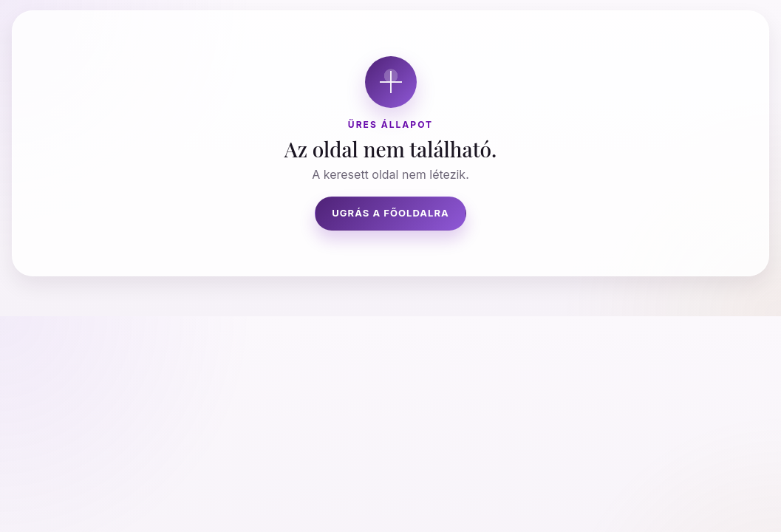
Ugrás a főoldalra (390, 213)
